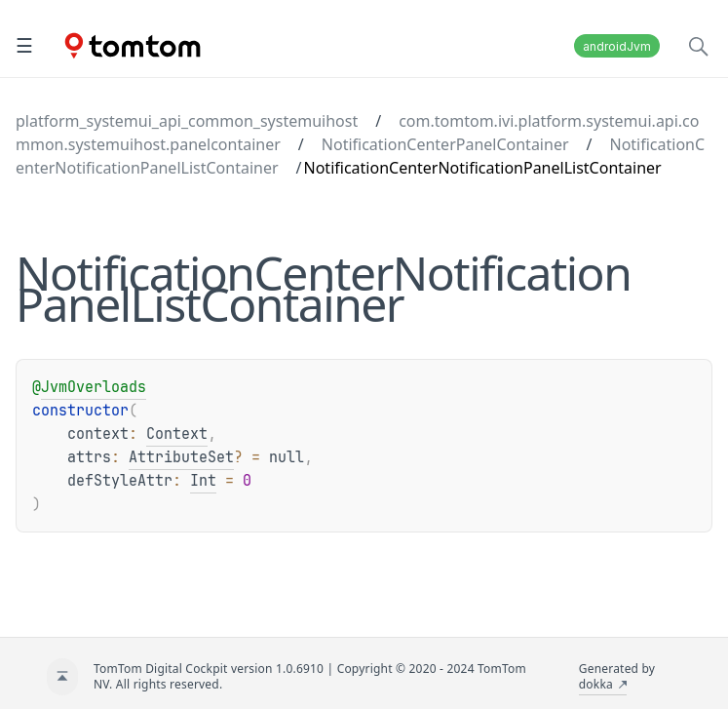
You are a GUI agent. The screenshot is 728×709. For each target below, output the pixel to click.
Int (203, 481)
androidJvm (617, 46)
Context (177, 434)
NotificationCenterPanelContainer (445, 144)
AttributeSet (181, 457)
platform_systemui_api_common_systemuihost (187, 121)
